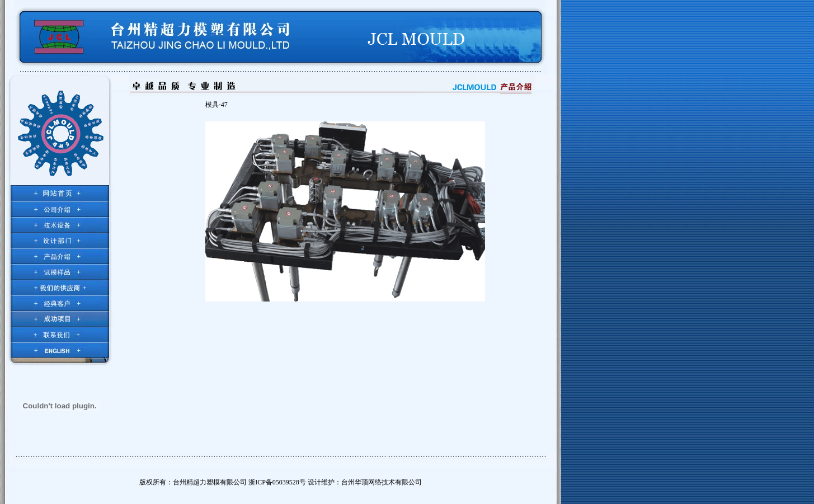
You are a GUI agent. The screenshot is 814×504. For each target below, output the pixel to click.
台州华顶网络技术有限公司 (382, 482)
